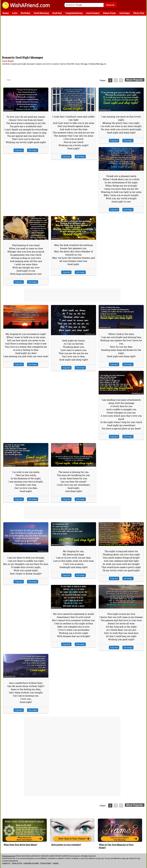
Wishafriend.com (9, 856)
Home (6, 13)
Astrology (124, 13)
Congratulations (74, 13)
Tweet (9, 80)
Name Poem (109, 13)
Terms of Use (17, 863)
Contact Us (6, 863)
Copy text (19, 150)
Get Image (33, 150)
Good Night (8, 61)
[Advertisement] (74, 36)
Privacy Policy (46, 863)
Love (15, 13)
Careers (56, 863)
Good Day (57, 13)
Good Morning (41, 13)
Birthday (26, 13)
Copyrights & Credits (31, 863)
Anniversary (93, 13)
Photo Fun (139, 13)
